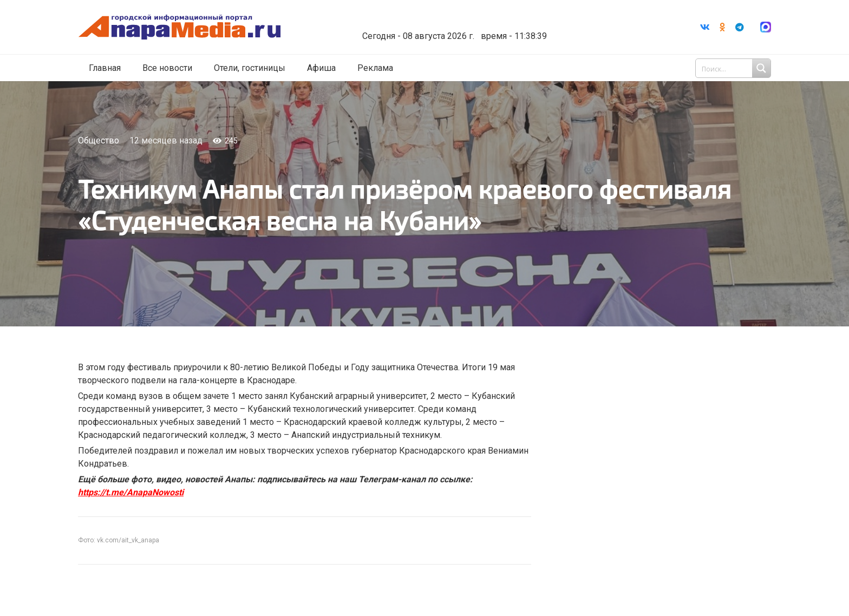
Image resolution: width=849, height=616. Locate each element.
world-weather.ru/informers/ (470, 29)
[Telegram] (740, 28)
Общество (99, 140)
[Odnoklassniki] (722, 28)
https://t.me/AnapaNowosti (131, 492)
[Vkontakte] (705, 28)
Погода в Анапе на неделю (470, 19)
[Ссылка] (199, 28)
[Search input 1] (734, 69)
